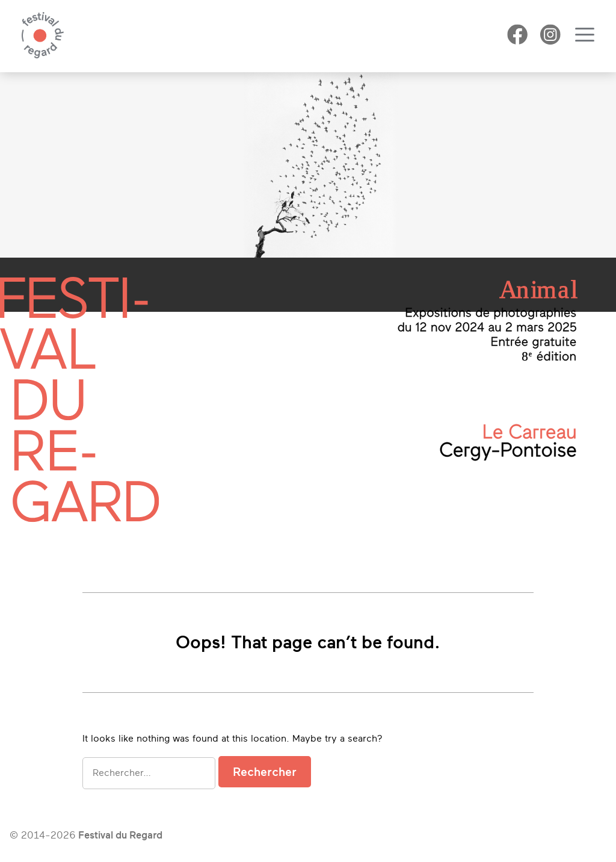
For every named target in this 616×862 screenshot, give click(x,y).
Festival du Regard (120, 835)
